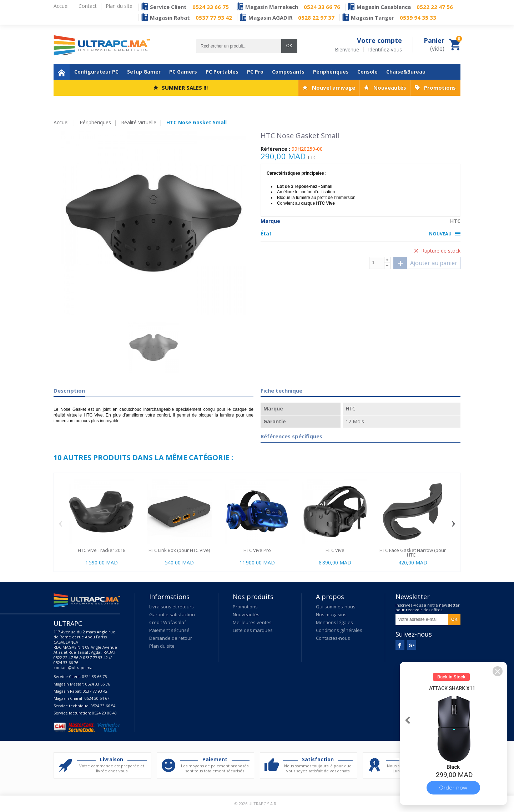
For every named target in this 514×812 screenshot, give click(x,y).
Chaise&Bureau (406, 72)
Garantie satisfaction (172, 614)
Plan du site (162, 646)
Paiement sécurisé (169, 630)
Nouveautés (390, 88)
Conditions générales (339, 630)
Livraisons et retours (172, 607)
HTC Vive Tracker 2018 (102, 550)
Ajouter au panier (425, 263)
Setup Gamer (144, 72)
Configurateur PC (96, 72)
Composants (288, 72)
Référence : (275, 149)
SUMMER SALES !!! (185, 88)
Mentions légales (334, 622)
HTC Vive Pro (257, 550)
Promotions (440, 88)
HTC (455, 221)
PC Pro (255, 72)
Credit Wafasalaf (168, 622)
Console (367, 72)
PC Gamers (183, 72)
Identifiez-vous (385, 50)
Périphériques (331, 72)
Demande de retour (171, 638)
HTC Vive (335, 550)
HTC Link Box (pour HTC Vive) (179, 550)
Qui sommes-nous (336, 607)
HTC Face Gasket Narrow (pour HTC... (413, 552)
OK (289, 46)
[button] (498, 671)
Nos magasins (331, 614)
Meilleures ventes (252, 622)
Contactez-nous (333, 638)
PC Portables (222, 72)
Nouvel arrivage (334, 88)
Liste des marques (253, 630)
